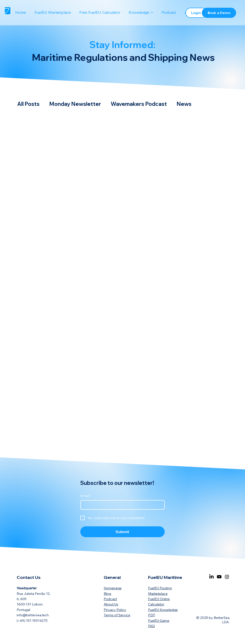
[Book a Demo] (219, 13)
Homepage (113, 588)
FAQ (151, 626)
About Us (111, 604)
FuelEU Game (159, 621)
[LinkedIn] (211, 577)
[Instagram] (227, 577)
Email (86, 496)
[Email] (121, 505)
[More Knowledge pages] (152, 13)
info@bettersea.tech (33, 615)
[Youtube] (219, 577)
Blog (107, 594)
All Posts (28, 104)
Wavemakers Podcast (139, 104)
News (184, 104)
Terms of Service (117, 615)
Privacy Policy (115, 610)
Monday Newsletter (75, 104)
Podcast (110, 599)
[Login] (196, 13)
